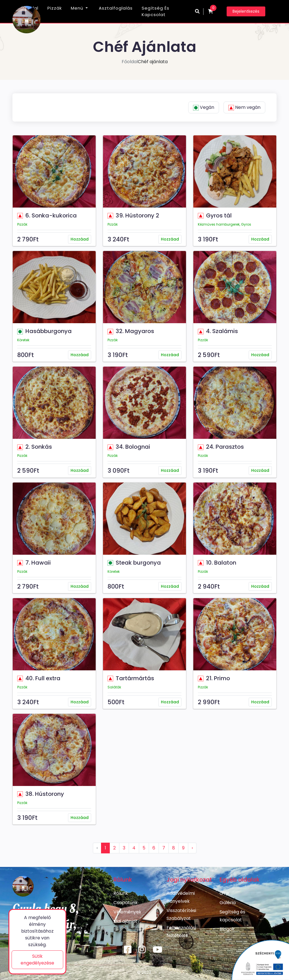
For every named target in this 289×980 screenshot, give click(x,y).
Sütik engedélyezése (37, 960)
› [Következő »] (192, 848)
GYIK (225, 893)
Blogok (227, 929)
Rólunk (121, 893)
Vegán (204, 107)
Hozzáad (80, 239)
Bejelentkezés (246, 11)
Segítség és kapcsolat (156, 11)
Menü (77, 8)
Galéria (228, 903)
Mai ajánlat (125, 921)
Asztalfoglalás (116, 8)
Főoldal (130, 62)
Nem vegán (244, 107)
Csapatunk (126, 903)
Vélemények (127, 912)
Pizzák (55, 8)
